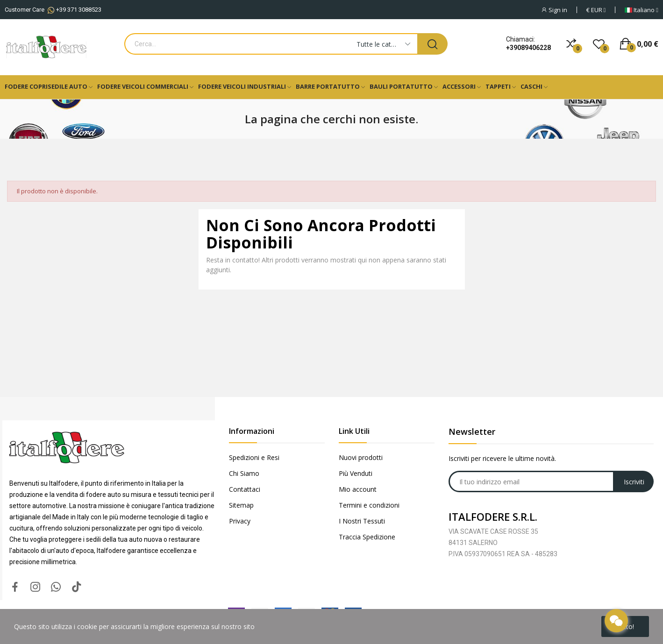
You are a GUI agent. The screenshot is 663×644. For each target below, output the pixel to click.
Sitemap (241, 505)
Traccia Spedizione (367, 537)
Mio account (358, 489)
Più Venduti (356, 473)
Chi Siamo (244, 473)
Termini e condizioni (369, 505)
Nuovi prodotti (361, 457)
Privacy (240, 521)
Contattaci (245, 489)
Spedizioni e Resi (254, 457)
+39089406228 (528, 48)
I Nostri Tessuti (362, 521)
